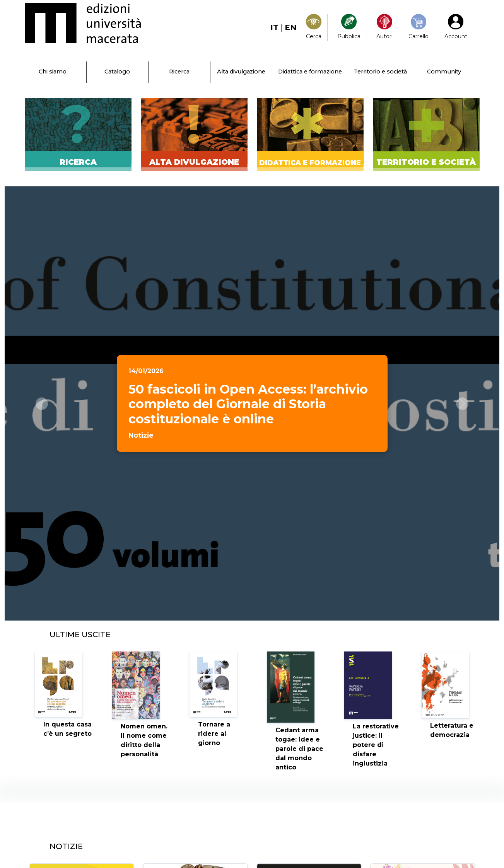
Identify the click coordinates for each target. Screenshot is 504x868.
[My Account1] (456, 27)
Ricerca (179, 72)
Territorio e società (380, 72)
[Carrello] (419, 27)
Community (444, 72)
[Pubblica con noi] (349, 27)
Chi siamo (53, 72)
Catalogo (117, 72)
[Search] (314, 27)
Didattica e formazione (310, 72)
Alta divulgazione (241, 72)
